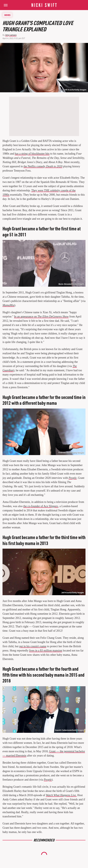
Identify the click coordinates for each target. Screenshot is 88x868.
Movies (7, 15)
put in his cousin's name (33, 646)
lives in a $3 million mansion (46, 651)
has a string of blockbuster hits (32, 154)
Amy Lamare (11, 35)
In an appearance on (41, 317)
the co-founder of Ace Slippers (41, 506)
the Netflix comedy (43, 166)
